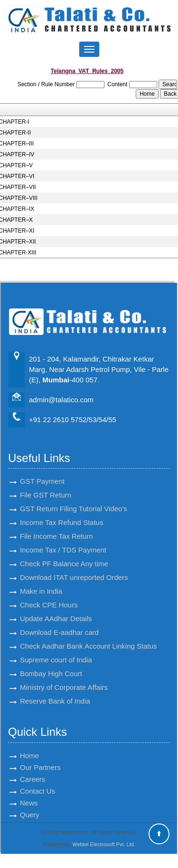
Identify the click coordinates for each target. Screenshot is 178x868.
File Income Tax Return (56, 528)
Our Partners (40, 758)
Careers (33, 770)
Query (30, 806)
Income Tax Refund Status (62, 514)
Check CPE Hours (49, 596)
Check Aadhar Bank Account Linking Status (89, 637)
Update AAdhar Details (56, 610)
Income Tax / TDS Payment (63, 541)
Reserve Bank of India (55, 692)
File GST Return (46, 486)
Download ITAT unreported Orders (74, 569)
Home (29, 746)
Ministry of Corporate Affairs (64, 679)
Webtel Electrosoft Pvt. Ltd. (103, 844)
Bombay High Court (51, 665)
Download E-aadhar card (59, 624)
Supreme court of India (56, 651)
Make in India (41, 583)
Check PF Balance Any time (64, 555)
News (29, 794)
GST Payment (42, 473)
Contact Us (37, 782)
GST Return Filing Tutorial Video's (74, 500)
